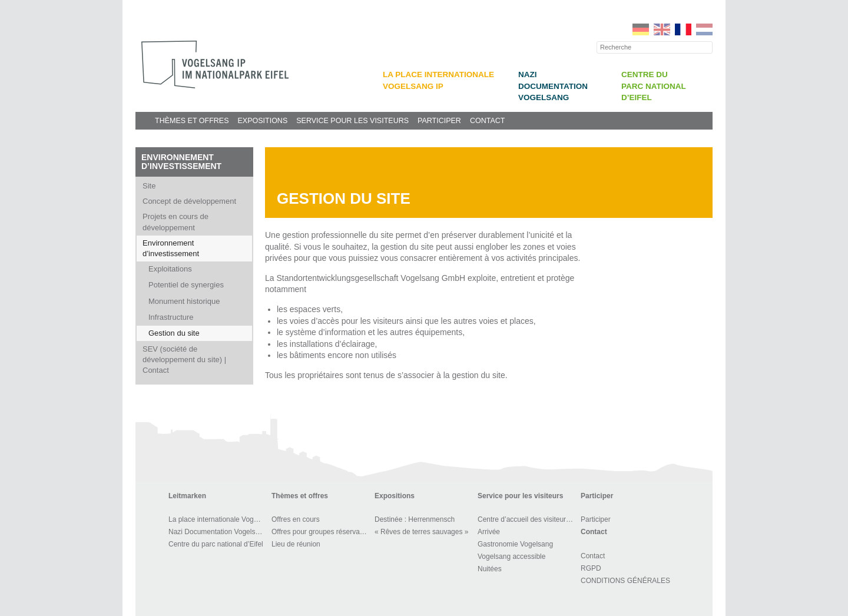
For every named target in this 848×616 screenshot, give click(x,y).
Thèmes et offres (192, 121)
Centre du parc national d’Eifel (654, 86)
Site (149, 186)
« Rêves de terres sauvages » (421, 532)
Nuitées (490, 569)
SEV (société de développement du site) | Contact (184, 360)
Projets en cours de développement (175, 222)
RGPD (591, 568)
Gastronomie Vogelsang (515, 544)
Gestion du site (174, 333)
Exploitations (170, 269)
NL (704, 29)
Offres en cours (296, 519)
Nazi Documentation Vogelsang (553, 86)
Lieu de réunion (296, 544)
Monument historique (184, 301)
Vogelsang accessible (511, 557)
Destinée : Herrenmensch (415, 519)
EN (662, 29)
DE (641, 29)
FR (683, 29)
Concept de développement (189, 201)
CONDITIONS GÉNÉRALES (625, 581)
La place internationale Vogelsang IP (218, 519)
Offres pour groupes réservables (321, 532)
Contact (488, 121)
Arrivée (489, 532)
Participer (439, 121)
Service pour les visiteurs (352, 121)
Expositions (262, 121)
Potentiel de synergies (186, 285)
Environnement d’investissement (181, 162)
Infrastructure (171, 317)
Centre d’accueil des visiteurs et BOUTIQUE (527, 519)
